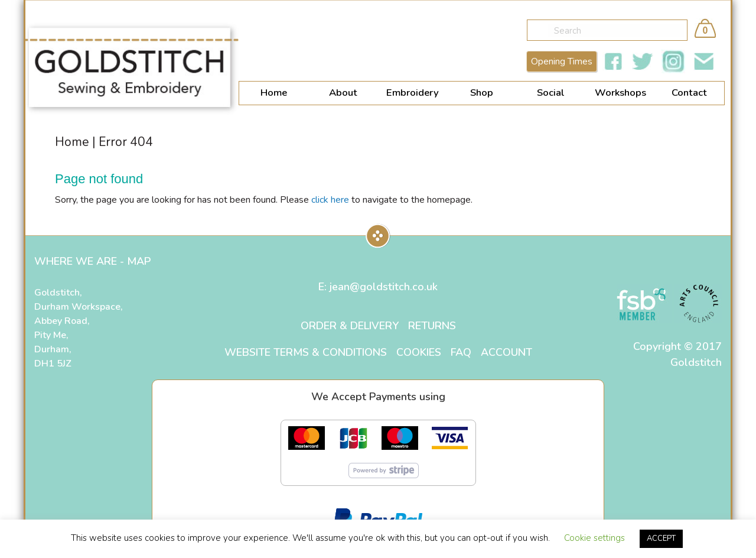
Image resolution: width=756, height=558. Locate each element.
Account (506, 352)
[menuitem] (274, 94)
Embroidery (413, 94)
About (343, 94)
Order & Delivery (350, 326)
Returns (432, 326)
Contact (689, 94)
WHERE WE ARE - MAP (92, 261)
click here (330, 200)
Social (551, 94)
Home (274, 94)
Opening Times (562, 63)
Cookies (419, 352)
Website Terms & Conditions (306, 352)
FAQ (461, 352)
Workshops (620, 94)
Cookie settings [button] (594, 538)
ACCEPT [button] (661, 538)
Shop (482, 94)
